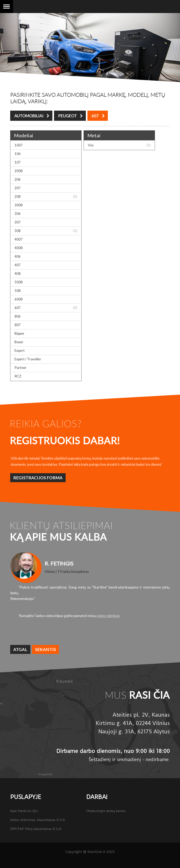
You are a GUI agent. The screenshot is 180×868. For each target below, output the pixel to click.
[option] (90, 585)
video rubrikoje (108, 616)
